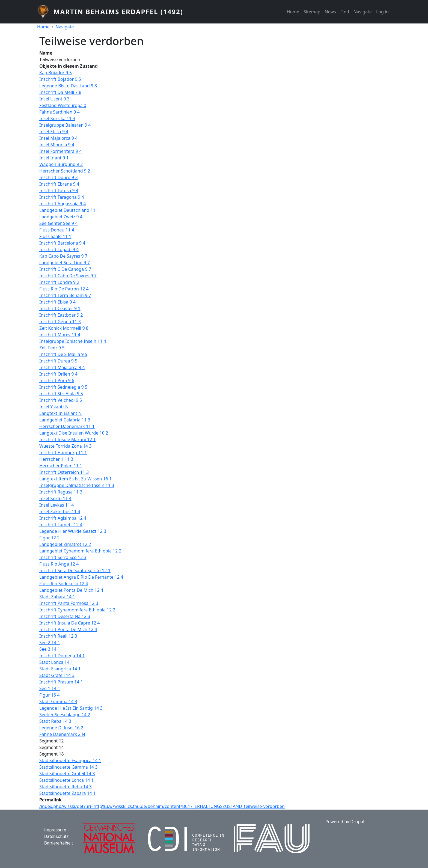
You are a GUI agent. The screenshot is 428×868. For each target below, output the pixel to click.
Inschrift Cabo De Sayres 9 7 (68, 276)
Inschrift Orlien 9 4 (58, 374)
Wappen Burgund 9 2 (61, 164)
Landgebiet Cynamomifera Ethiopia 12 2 (80, 551)
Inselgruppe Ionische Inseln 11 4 (73, 341)
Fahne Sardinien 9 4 (60, 112)
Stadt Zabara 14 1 (57, 597)
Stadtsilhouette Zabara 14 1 (67, 793)
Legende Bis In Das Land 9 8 (68, 86)
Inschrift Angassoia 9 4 (63, 204)
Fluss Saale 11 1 (55, 236)
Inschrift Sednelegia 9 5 (63, 387)
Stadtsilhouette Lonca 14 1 (66, 780)
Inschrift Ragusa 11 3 (61, 492)
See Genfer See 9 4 (58, 223)
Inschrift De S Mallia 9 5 (63, 354)
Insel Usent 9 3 (54, 99)
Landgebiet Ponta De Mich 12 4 (71, 590)
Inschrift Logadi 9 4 (59, 249)
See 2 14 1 (50, 643)
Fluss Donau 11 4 (57, 230)
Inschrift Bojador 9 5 (60, 79)
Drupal (357, 822)
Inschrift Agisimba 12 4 (63, 518)
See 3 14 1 (50, 649)
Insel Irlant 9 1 (54, 158)
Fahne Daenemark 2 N (62, 734)
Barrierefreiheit (59, 843)
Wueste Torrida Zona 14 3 (66, 446)
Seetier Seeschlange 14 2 (65, 715)
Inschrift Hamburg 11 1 (63, 453)
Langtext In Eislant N (60, 413)
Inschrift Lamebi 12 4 (61, 525)
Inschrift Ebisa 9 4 (57, 302)
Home (293, 12)
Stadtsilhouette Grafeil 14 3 (67, 774)
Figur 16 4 (50, 695)
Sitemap (312, 12)
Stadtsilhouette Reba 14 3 (66, 787)
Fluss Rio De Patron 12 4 (64, 289)
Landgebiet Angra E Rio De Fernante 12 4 (81, 577)
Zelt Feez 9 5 (52, 348)
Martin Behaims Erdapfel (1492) (118, 12)
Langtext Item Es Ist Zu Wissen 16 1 (75, 479)
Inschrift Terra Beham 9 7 (65, 295)
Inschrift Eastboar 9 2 (61, 315)
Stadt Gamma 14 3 (58, 701)
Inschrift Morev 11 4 (60, 335)
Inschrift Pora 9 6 (57, 381)
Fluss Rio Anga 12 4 (59, 564)
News (330, 12)
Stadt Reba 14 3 (55, 721)
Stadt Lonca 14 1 (56, 662)
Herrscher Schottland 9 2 (65, 171)
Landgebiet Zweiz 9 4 (61, 217)
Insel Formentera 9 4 (60, 151)
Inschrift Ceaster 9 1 (60, 308)
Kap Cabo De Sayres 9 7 (63, 256)
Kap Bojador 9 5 (56, 73)
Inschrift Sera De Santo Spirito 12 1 (75, 570)
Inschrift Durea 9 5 (58, 361)
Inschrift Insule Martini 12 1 (68, 439)
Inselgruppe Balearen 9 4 (65, 125)
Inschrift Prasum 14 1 (61, 682)
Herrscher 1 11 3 (56, 459)
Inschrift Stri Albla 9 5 (61, 394)
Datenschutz (56, 836)
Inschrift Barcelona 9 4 (62, 243)
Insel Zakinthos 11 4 (60, 512)
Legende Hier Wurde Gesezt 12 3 (73, 531)
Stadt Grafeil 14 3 (57, 675)
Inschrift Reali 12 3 (58, 636)
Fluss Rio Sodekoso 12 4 (64, 584)
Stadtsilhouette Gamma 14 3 (69, 767)
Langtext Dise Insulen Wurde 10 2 (74, 433)
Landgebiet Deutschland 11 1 (69, 210)
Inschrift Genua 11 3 (60, 322)
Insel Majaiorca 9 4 (58, 138)
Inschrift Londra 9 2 (59, 282)
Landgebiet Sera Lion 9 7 (65, 263)
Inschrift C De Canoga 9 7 (65, 269)
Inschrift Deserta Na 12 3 (65, 616)
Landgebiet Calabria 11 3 (65, 420)
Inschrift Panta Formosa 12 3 (69, 603)
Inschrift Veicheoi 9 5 (61, 400)
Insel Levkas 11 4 (57, 505)
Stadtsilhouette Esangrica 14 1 (70, 760)
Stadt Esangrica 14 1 (60, 669)
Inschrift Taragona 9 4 (62, 197)
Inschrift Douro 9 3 (59, 177)
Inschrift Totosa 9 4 (59, 191)
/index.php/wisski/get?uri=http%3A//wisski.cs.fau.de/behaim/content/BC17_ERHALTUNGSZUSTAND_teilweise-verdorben (162, 806)
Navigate (363, 12)
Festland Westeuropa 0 (63, 105)
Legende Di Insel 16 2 (61, 728)
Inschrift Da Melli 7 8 (60, 92)
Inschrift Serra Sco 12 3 (63, 557)
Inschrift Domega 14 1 (62, 656)
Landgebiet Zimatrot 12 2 (65, 544)
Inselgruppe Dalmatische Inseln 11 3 (77, 485)
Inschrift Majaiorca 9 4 (62, 367)
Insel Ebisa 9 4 (54, 132)
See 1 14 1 (50, 688)
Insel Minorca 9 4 (57, 145)
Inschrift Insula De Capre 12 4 (70, 623)
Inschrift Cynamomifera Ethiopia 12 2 (77, 610)
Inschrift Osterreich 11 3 (64, 472)
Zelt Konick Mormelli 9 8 (64, 328)
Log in (382, 12)
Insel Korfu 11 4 (55, 498)
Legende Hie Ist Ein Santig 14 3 (71, 708)
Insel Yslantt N (54, 407)
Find (345, 12)
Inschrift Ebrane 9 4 (59, 184)
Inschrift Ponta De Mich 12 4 (68, 629)
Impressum (55, 830)
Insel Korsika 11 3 (57, 118)
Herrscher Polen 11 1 (61, 466)
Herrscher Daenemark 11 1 (67, 426)
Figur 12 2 (50, 538)
